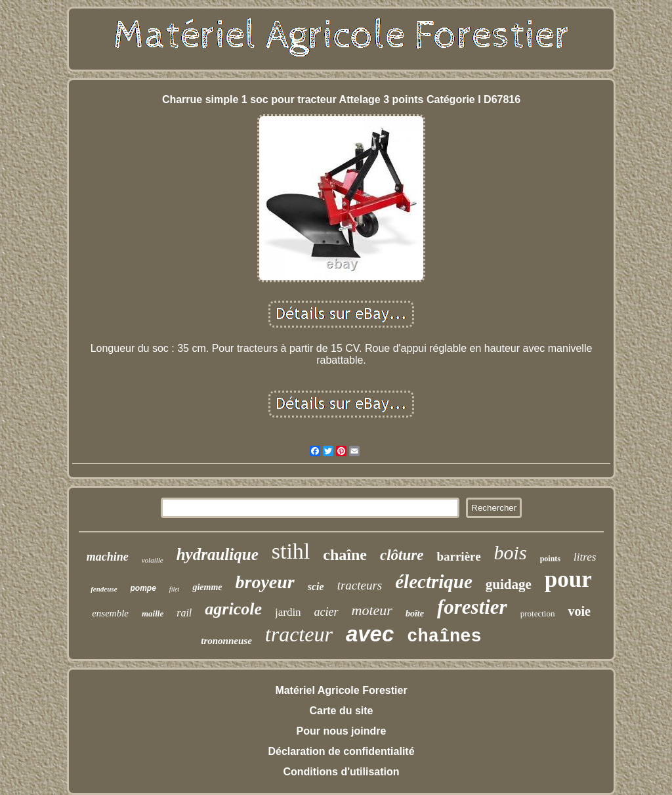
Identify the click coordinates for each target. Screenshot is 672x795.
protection (538, 613)
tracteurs (360, 585)
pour (568, 579)
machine (108, 557)
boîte (415, 613)
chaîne (345, 555)
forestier (472, 607)
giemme (207, 587)
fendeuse (104, 589)
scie (316, 587)
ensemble (110, 613)
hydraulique (218, 554)
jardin (288, 612)
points (550, 559)
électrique (434, 582)
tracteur (299, 634)
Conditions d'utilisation (341, 772)
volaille (153, 560)
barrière (458, 556)
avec (370, 634)
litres (585, 557)
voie (579, 611)
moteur (372, 610)
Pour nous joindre (342, 731)
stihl (291, 551)
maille (153, 613)
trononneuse (226, 641)
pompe (143, 588)
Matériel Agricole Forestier (341, 690)
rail (184, 613)
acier (326, 612)
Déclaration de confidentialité (341, 751)
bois (511, 552)
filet (175, 589)
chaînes (444, 637)
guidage (509, 584)
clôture (402, 555)
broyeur (265, 582)
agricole (233, 609)
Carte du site (342, 711)
